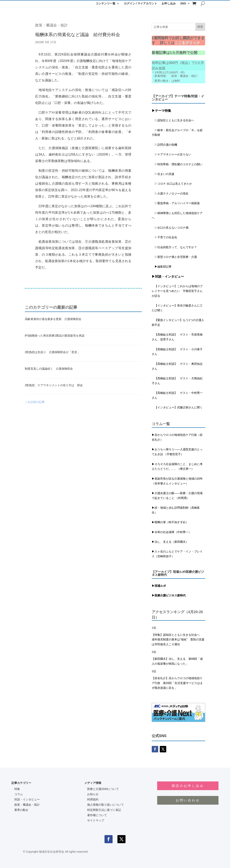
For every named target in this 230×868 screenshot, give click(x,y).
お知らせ (93, 794)
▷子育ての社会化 (166, 237)
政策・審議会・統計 (51, 25)
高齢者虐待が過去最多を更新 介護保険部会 (53, 319)
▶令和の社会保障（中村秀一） (171, 532)
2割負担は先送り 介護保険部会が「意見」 (52, 352)
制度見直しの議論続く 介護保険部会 (49, 369)
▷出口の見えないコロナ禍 (170, 228)
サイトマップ (96, 820)
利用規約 (93, 799)
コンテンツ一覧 (106, 4)
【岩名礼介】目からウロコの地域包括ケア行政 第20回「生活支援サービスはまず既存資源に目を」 (177, 683)
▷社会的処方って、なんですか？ (176, 247)
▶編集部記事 (162, 267)
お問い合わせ (188, 800)
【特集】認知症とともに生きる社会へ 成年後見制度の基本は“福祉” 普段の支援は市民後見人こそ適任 (178, 640)
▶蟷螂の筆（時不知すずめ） (170, 522)
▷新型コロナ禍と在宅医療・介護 (174, 257)
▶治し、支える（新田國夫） (170, 542)
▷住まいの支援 (163, 174)
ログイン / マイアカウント (141, 4)
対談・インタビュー (27, 799)
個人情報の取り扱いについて (106, 805)
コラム (19, 794)
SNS (183, 4)
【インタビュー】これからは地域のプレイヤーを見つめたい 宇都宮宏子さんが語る (177, 291)
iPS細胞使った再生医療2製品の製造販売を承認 (55, 336)
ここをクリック (187, 43)
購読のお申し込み (188, 786)
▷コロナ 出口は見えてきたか (172, 184)
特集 (17, 789)
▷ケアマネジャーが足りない (171, 154)
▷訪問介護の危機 (164, 145)
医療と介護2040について (103, 789)
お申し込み (169, 4)
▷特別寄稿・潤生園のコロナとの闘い (177, 164)
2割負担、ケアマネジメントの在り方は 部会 (54, 385)
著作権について (97, 815)
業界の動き (21, 810)
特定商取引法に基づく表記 (104, 810)
